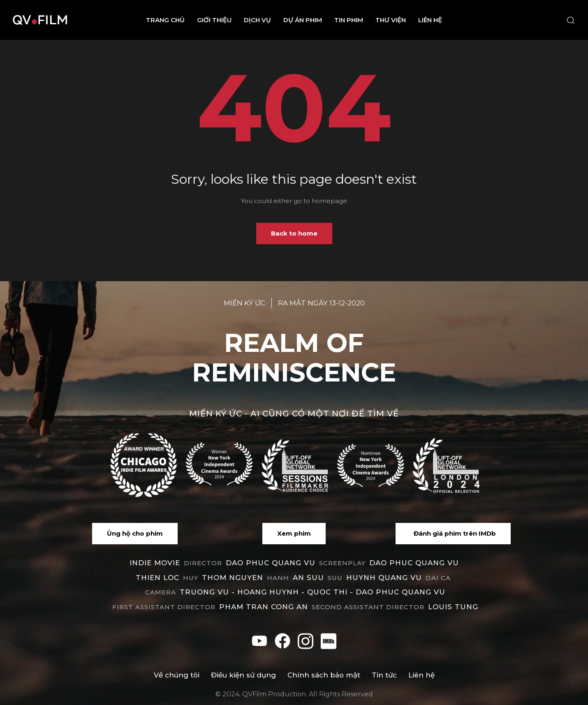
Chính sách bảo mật (324, 675)
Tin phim (349, 20)
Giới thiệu (214, 20)
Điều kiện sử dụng (243, 675)
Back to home (294, 233)
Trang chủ (165, 20)
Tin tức (384, 675)
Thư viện (391, 20)
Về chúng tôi (176, 675)
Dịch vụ (257, 20)
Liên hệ (430, 20)
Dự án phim (303, 20)
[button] (135, 534)
